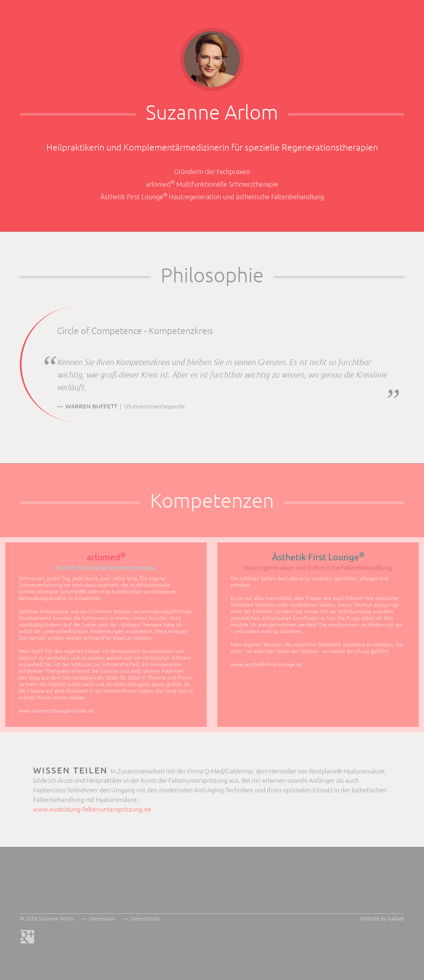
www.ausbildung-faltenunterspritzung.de (92, 809)
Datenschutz (145, 918)
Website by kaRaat (382, 918)
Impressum (102, 918)
